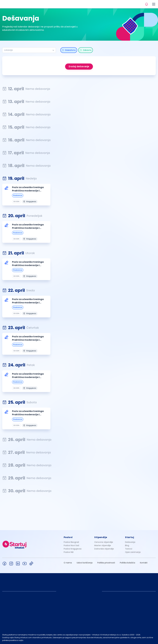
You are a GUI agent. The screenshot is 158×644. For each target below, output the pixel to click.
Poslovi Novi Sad (71, 545)
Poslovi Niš (69, 552)
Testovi (129, 549)
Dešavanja (130, 542)
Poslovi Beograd (71, 542)
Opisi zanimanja (133, 552)
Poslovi (68, 537)
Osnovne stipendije (104, 542)
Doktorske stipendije (104, 549)
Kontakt (144, 563)
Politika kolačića (127, 563)
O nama (68, 563)
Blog (127, 545)
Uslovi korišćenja (85, 563)
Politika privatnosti (106, 563)
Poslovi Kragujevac (73, 549)
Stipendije (101, 537)
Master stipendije (103, 545)
